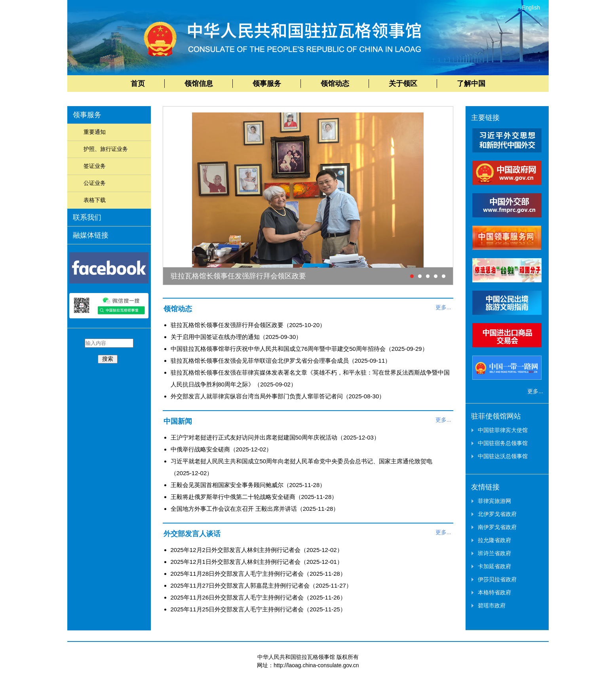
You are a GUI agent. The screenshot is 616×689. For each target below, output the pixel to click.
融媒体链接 (91, 235)
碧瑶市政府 (492, 605)
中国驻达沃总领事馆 (503, 456)
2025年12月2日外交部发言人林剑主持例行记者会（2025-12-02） (257, 550)
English (531, 8)
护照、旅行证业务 (106, 149)
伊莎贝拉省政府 (497, 579)
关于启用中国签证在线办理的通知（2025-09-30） (236, 337)
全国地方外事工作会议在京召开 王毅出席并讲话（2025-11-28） (255, 509)
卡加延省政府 (494, 566)
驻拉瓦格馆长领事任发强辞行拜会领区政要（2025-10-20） (248, 325)
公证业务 (95, 183)
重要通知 (95, 132)
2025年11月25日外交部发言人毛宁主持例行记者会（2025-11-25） (258, 609)
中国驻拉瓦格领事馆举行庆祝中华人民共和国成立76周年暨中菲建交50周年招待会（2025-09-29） (299, 349)
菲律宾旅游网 (494, 501)
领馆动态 (335, 84)
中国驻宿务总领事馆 (503, 443)
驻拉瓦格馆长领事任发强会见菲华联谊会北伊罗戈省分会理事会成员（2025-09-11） (281, 361)
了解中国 (471, 84)
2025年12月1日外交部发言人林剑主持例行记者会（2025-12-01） (257, 562)
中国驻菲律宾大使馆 (503, 430)
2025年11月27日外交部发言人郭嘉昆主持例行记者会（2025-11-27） (261, 585)
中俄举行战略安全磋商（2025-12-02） (221, 449)
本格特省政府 (494, 592)
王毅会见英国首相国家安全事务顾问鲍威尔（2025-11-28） (248, 485)
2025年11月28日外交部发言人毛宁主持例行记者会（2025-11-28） (258, 574)
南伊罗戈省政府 (497, 527)
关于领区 (403, 84)
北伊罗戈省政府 (497, 514)
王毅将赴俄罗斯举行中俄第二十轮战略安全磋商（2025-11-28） (254, 497)
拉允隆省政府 (494, 540)
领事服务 (267, 84)
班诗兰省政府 (494, 553)
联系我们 (87, 217)
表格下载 (95, 200)
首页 (138, 84)
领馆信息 (199, 84)
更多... (443, 307)
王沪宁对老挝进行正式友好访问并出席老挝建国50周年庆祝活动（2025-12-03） (275, 437)
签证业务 (95, 166)
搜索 (108, 359)
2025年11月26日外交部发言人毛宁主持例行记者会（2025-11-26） (258, 597)
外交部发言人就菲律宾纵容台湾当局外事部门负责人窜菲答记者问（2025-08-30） (278, 396)
